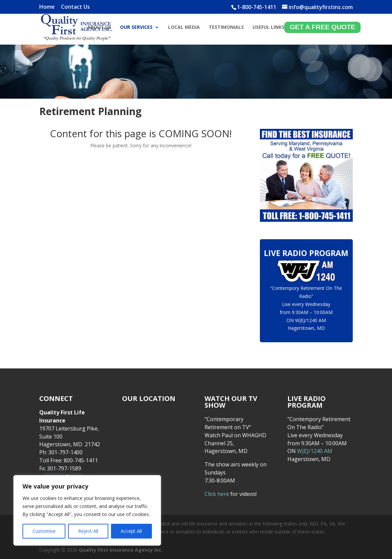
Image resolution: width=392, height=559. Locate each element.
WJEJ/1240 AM (311, 320)
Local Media (184, 28)
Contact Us (75, 7)
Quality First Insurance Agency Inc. (121, 550)
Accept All (131, 531)
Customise (44, 531)
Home (47, 7)
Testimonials (226, 28)
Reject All (88, 531)
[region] (87, 510)
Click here (217, 494)
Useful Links (268, 28)
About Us (99, 28)
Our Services (136, 28)
